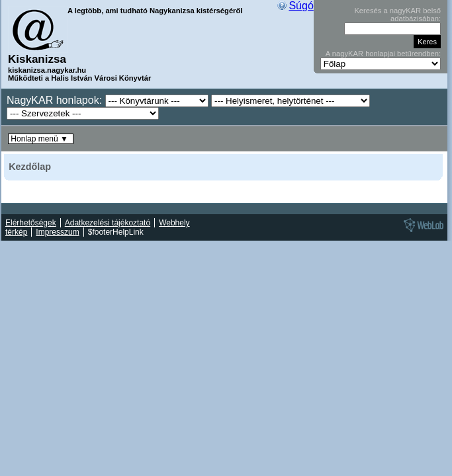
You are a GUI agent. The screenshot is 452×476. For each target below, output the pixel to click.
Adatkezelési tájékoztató (108, 223)
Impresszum (57, 232)
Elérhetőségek (31, 223)
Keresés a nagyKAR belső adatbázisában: (397, 15)
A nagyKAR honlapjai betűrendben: (383, 54)
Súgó (301, 6)
